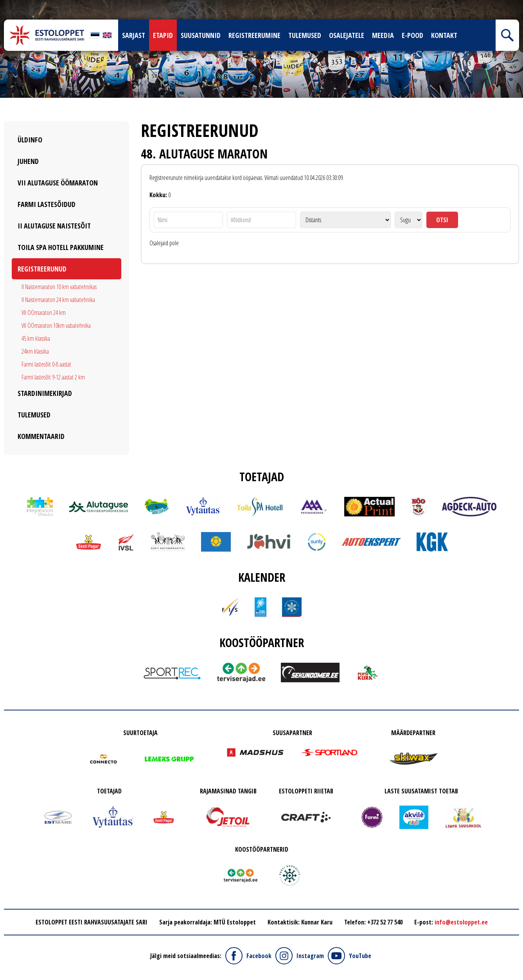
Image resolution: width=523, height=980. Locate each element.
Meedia (383, 35)
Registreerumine (254, 35)
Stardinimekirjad (45, 393)
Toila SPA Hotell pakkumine (61, 247)
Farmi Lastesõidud (47, 204)
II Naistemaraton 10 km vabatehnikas (59, 287)
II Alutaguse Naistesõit (54, 226)
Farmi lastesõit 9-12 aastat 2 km (53, 377)
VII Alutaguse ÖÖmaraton (58, 183)
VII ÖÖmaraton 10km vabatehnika (56, 325)
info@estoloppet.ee (461, 922)
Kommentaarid (41, 436)
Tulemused (305, 35)
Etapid (163, 35)
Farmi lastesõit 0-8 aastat (46, 364)
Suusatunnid (201, 35)
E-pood (412, 35)
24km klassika (35, 351)
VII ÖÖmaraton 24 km (44, 313)
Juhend (28, 161)
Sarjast (134, 35)
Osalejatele (347, 35)
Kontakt (444, 35)
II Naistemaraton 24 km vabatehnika (58, 300)
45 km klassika (36, 338)
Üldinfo (30, 140)
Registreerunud (42, 269)
